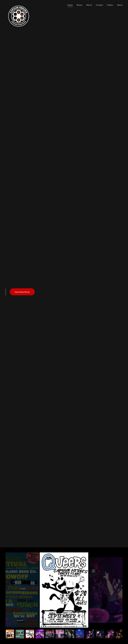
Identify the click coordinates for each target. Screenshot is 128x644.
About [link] (120, 5)
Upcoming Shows (22, 292)
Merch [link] (89, 5)
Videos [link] (110, 5)
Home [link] (70, 5)
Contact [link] (99, 5)
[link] (19, 4)
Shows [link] (79, 5)
